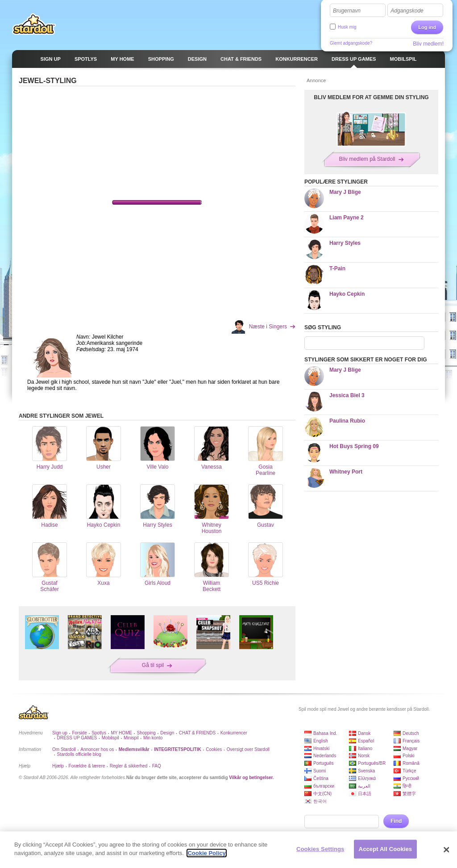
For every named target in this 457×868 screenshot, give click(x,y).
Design (167, 733)
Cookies (214, 749)
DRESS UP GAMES (77, 738)
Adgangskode (407, 11)
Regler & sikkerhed (129, 766)
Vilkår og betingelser (251, 778)
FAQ (157, 766)
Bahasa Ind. (325, 733)
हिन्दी (407, 786)
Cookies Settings (320, 849)
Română (411, 763)
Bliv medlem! (428, 44)
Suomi (320, 771)
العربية (364, 786)
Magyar (410, 748)
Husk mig (347, 27)
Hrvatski (321, 748)
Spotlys (99, 733)
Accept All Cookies (386, 849)
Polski (409, 756)
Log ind (427, 27)
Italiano (365, 748)
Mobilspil (110, 738)
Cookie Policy (206, 853)
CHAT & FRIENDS (197, 733)
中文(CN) (322, 794)
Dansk (364, 733)
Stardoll (34, 24)
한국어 (320, 801)
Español (366, 741)
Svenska (366, 771)
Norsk (364, 756)
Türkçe (409, 771)
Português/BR (372, 763)
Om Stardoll (64, 749)
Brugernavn (347, 11)
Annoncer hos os (97, 749)
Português (324, 763)
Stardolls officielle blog (79, 754)
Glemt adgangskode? (351, 43)
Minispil (131, 738)
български (324, 786)
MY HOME (121, 733)
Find (396, 821)
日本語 (365, 794)
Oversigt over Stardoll (248, 749)
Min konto (153, 738)
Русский (411, 778)
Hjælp (58, 766)
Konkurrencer (234, 733)
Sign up (60, 733)
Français (411, 741)
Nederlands (325, 756)
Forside (79, 733)
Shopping (146, 733)
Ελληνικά (367, 778)
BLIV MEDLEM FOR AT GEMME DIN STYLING (371, 97)
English (321, 741)
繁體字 (409, 794)
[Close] (446, 850)
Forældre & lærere (87, 766)
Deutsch (411, 733)
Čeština (321, 778)
